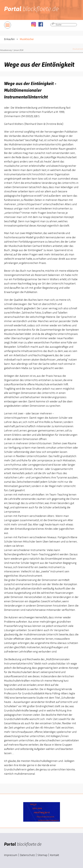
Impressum (11, 855)
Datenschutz (27, 855)
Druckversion (78, 49)
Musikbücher (27, 39)
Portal (31, 9)
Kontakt (55, 855)
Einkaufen (9, 39)
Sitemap (42, 855)
